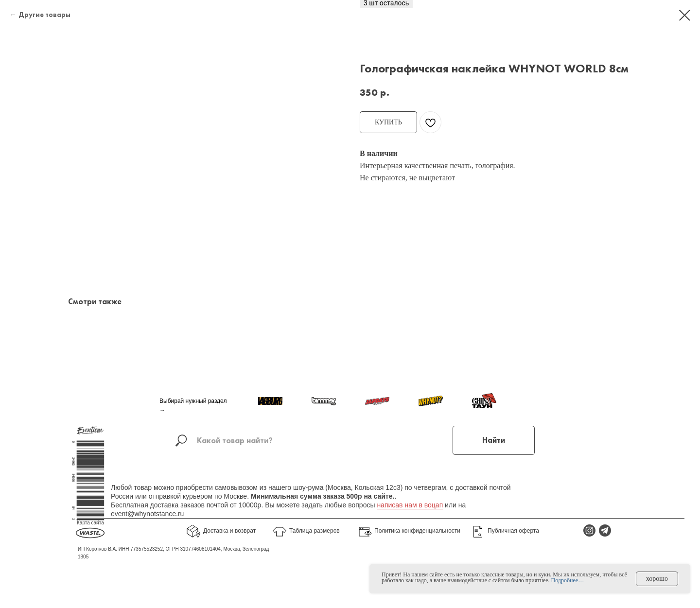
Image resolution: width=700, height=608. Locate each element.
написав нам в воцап (410, 505)
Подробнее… (568, 580)
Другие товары (44, 15)
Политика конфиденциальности (417, 531)
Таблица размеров (315, 531)
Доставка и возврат (229, 531)
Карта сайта (90, 523)
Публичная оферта (513, 531)
